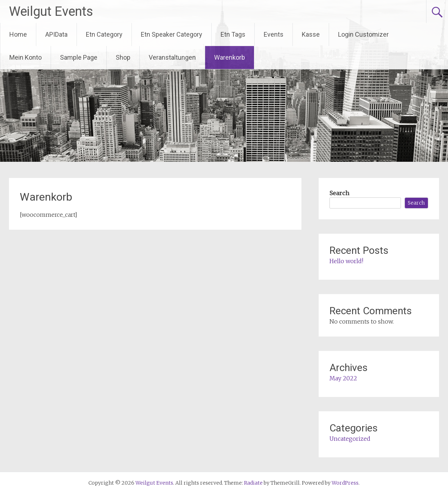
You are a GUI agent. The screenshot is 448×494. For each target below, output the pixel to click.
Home (18, 34)
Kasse (311, 34)
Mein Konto (26, 57)
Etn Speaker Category (172, 34)
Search (339, 193)
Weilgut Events (51, 12)
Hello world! (346, 261)
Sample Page (79, 57)
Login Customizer (363, 34)
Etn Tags (233, 34)
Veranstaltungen (172, 57)
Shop (123, 57)
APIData (56, 34)
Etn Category (104, 34)
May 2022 (343, 378)
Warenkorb (230, 57)
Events (274, 34)
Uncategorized (350, 439)
